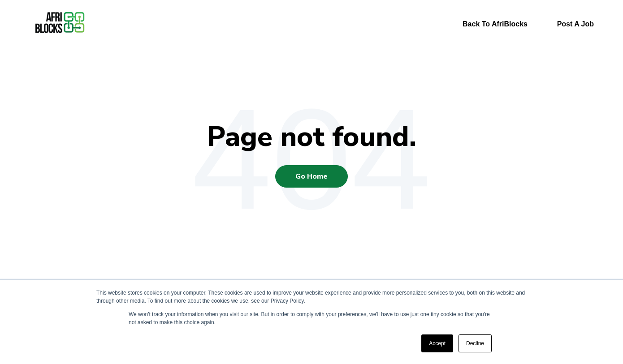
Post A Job (575, 24)
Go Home (311, 176)
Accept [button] (437, 343)
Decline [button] (475, 343)
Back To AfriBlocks (495, 24)
